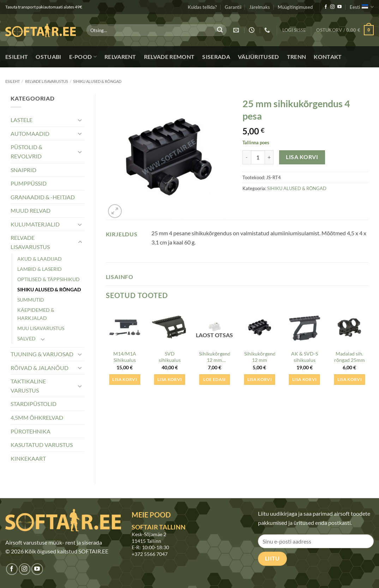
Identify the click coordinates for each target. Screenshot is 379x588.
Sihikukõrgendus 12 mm (260, 357)
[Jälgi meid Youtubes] (339, 7)
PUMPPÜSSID (29, 183)
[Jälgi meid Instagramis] (332, 7)
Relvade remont (169, 57)
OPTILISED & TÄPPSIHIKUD (49, 279)
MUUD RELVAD (31, 210)
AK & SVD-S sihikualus (305, 357)
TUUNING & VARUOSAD (42, 354)
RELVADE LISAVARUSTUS (47, 81)
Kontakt (328, 57)
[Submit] (220, 30)
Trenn (297, 57)
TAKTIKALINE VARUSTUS (28, 386)
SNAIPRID (23, 170)
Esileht (17, 57)
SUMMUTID (31, 300)
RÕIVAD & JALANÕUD (40, 368)
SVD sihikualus (170, 357)
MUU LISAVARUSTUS (41, 328)
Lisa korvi (302, 157)
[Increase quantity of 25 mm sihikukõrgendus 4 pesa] (269, 157)
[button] (294, 30)
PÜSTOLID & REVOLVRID (26, 151)
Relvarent (120, 57)
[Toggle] (80, 120)
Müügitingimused (295, 7)
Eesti (362, 7)
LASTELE (22, 120)
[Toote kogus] (258, 157)
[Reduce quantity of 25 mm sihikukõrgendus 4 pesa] (247, 157)
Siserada (216, 57)
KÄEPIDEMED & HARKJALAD (36, 314)
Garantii (233, 7)
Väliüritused (258, 57)
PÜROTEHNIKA (31, 431)
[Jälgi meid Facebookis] (326, 7)
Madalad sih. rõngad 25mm (350, 357)
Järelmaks (260, 7)
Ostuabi (48, 57)
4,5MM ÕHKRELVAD (37, 417)
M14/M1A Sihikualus (125, 357)
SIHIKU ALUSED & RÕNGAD (97, 81)
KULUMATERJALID (35, 224)
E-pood (83, 57)
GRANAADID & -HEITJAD (43, 197)
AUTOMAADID (30, 134)
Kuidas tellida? (202, 7)
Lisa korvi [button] (124, 379)
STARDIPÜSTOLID (34, 404)
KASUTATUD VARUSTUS (42, 445)
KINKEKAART (28, 458)
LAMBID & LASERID (40, 269)
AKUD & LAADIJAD (40, 259)
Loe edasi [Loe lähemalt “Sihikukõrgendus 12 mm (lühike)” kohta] (214, 379)
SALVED (26, 338)
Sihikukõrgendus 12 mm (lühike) (215, 358)
